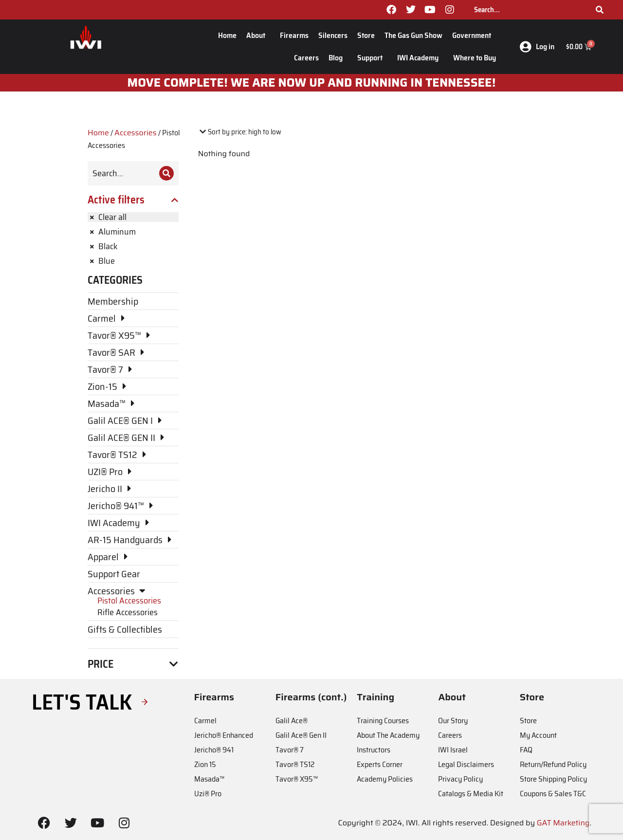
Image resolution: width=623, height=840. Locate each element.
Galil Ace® (292, 721)
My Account (538, 735)
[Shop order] (240, 132)
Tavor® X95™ (297, 779)
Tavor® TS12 (295, 764)
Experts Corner (380, 764)
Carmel (205, 721)
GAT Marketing (563, 823)
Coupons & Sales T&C (553, 794)
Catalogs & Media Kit (471, 794)
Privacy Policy (460, 779)
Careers (306, 58)
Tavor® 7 (290, 750)
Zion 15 (205, 764)
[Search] (600, 10)
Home (227, 35)
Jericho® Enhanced (224, 735)
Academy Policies (385, 779)
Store (366, 35)
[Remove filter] (133, 217)
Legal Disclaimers (466, 764)
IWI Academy (420, 58)
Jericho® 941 (214, 750)
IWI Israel (453, 750)
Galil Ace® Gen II (301, 735)
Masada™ (209, 779)
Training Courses (383, 721)
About (258, 35)
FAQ (526, 750)
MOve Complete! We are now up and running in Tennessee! (312, 83)
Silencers (333, 35)
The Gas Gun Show (413, 35)
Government (474, 35)
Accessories (136, 133)
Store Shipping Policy (553, 779)
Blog (338, 58)
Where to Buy (475, 58)
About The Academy (388, 735)
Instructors (374, 750)
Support (372, 58)
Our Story (453, 721)
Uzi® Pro (208, 794)
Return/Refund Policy (553, 764)
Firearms (294, 35)
